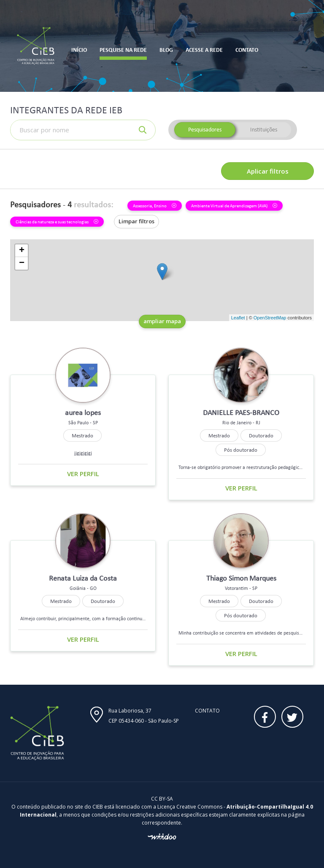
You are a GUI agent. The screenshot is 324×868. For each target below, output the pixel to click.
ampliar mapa (162, 321)
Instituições (264, 130)
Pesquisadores (205, 130)
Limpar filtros (136, 221)
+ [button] (22, 251)
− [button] (22, 263)
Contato (207, 711)
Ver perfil (83, 474)
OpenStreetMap (270, 318)
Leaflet (238, 318)
